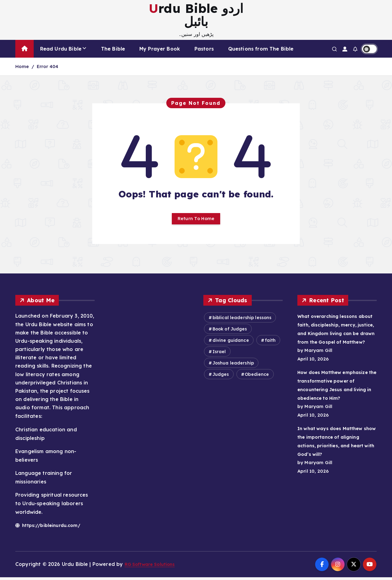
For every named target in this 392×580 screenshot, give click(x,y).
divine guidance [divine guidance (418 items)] (231, 343)
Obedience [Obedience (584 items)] (257, 377)
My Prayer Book (160, 49)
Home (22, 66)
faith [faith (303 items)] (270, 343)
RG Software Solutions (153, 567)
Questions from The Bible (261, 49)
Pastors (204, 49)
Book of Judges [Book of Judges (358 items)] (230, 332)
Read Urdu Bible (61, 49)
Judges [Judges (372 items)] (221, 377)
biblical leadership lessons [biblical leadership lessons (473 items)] (242, 320)
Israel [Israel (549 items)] (219, 354)
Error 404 (47, 66)
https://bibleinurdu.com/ (51, 528)
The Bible (113, 49)
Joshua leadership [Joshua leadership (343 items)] (233, 366)
